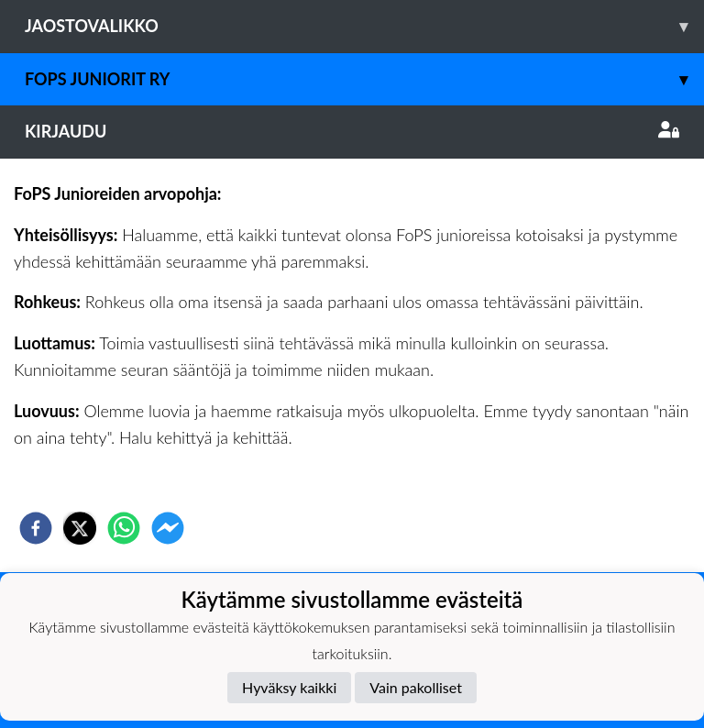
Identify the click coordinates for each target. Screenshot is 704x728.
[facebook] (36, 528)
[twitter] (80, 528)
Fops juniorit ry (364, 79)
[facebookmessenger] (168, 528)
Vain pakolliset (416, 687)
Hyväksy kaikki (289, 687)
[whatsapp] (124, 528)
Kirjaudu (352, 131)
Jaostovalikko (364, 26)
